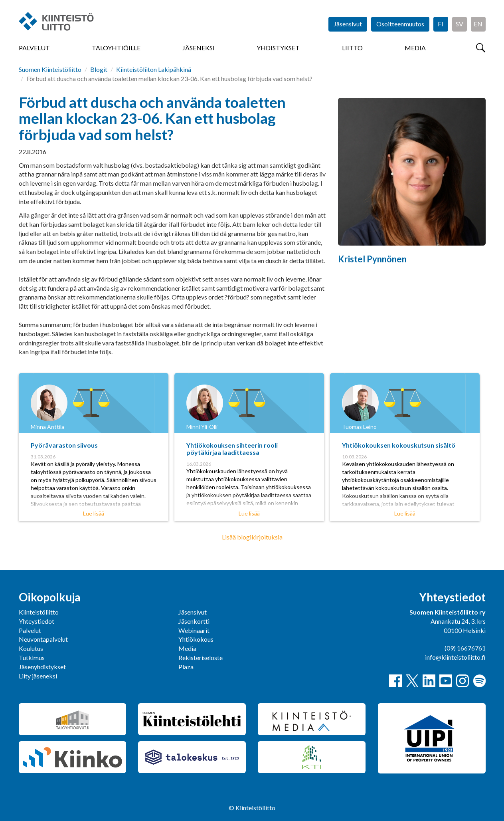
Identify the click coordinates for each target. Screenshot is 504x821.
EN (478, 24)
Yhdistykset (278, 48)
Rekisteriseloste (201, 657)
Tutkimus (32, 657)
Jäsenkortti (194, 621)
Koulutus (31, 648)
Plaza (186, 667)
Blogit (99, 69)
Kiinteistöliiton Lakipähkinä (154, 69)
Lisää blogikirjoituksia (252, 537)
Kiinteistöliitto (39, 612)
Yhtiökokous (196, 639)
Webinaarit (194, 630)
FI (441, 24)
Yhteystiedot (37, 621)
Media (415, 48)
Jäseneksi (199, 48)
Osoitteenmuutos (400, 24)
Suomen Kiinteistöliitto (50, 69)
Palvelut (34, 48)
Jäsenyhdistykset (42, 667)
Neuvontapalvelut (43, 639)
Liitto (352, 48)
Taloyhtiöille (116, 48)
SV (460, 24)
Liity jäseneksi (38, 676)
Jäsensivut (348, 24)
